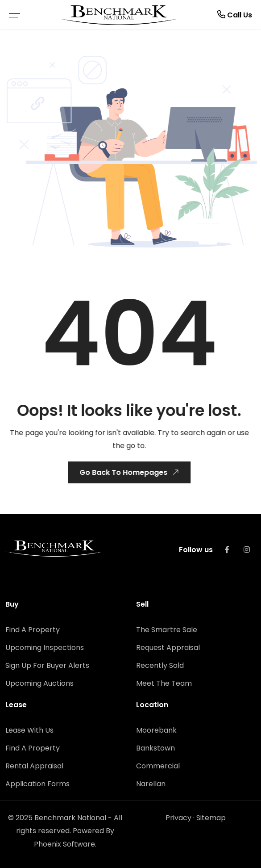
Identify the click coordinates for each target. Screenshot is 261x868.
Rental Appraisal (34, 766)
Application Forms (37, 784)
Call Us (235, 15)
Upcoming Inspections (45, 648)
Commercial (158, 766)
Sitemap (211, 818)
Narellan (151, 784)
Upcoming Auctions (39, 683)
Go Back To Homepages (129, 472)
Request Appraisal (168, 648)
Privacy (178, 818)
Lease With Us (29, 730)
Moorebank (156, 730)
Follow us (196, 550)
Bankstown (155, 748)
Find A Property (33, 630)
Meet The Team (164, 683)
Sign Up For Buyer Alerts (47, 665)
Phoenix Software (64, 844)
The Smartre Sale (167, 630)
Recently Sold (160, 665)
